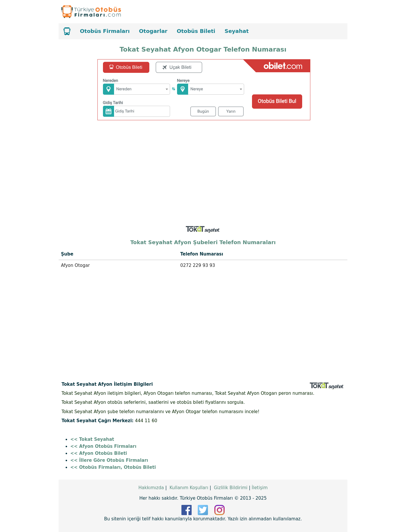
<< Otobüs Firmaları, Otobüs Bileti (113, 467)
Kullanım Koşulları (189, 488)
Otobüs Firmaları (105, 31)
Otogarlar (153, 31)
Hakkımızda (151, 488)
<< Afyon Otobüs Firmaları (103, 446)
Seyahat (237, 31)
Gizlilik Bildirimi (231, 488)
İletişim (260, 488)
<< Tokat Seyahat (92, 439)
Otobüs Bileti (196, 31)
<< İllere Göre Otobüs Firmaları (109, 460)
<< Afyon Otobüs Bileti (99, 453)
